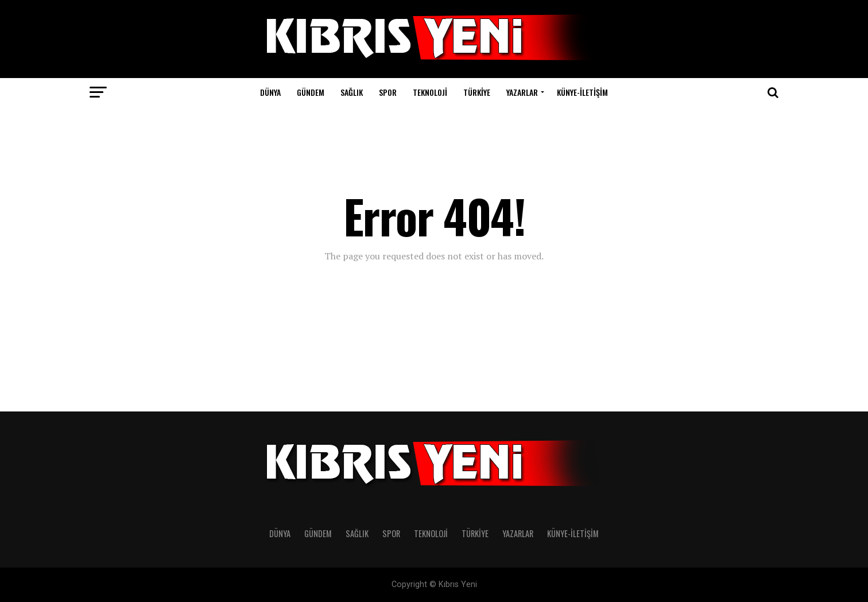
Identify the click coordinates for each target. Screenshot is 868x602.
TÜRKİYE (477, 92)
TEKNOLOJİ (430, 92)
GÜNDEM (311, 92)
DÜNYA (270, 92)
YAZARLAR (522, 92)
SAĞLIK (352, 92)
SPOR (388, 92)
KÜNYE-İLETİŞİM (582, 92)
